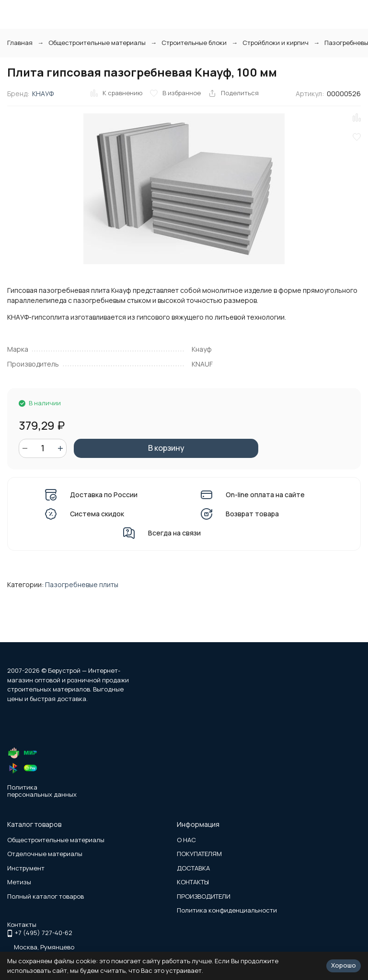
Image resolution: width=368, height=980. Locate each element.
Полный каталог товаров (46, 896)
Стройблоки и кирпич (276, 43)
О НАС (186, 840)
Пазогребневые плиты (82, 585)
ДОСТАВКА (193, 868)
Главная (20, 43)
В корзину (166, 448)
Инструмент (26, 868)
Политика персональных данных (42, 791)
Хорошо (344, 965)
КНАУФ (43, 94)
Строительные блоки (194, 43)
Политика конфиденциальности (227, 910)
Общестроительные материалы (97, 43)
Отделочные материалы (45, 854)
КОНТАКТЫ (193, 882)
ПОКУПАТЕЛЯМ (199, 854)
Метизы (19, 882)
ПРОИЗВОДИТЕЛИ (204, 896)
